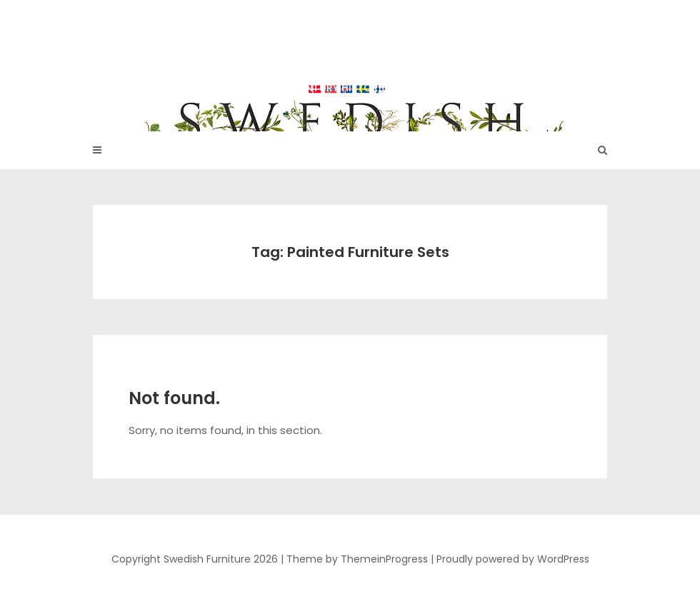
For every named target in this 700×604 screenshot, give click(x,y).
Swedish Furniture (350, 58)
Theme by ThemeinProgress (357, 559)
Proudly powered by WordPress (513, 559)
